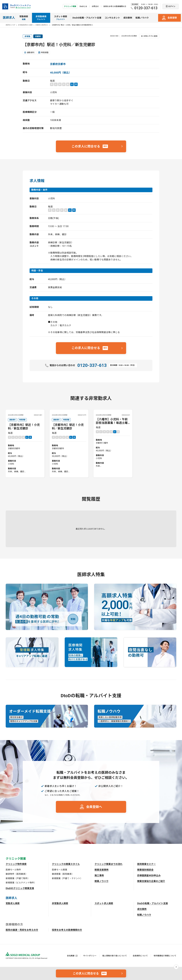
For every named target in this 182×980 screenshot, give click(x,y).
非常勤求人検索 (60, 903)
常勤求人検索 (13, 903)
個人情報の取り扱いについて (115, 956)
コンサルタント (112, 18)
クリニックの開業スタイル (66, 864)
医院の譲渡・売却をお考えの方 (22, 930)
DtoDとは (83, 6)
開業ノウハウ (102, 881)
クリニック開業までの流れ (108, 864)
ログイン (172, 6)
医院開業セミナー (147, 864)
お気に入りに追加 (150, 36)
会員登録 (172, 18)
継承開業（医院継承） (63, 874)
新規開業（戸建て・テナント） (67, 878)
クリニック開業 (70, 6)
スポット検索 (61, 18)
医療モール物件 (13, 870)
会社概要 (71, 956)
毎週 (25, 446)
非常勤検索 (41, 18)
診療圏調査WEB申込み (149, 876)
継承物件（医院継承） (17, 874)
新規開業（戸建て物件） (18, 878)
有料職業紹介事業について (165, 956)
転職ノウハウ (142, 18)
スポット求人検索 (104, 903)
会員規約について (140, 956)
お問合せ (95, 6)
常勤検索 (24, 18)
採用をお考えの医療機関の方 (115, 6)
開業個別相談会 (145, 870)
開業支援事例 (102, 870)
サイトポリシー (90, 956)
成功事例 (128, 18)
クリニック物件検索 (16, 864)
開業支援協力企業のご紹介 (151, 881)
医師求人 (9, 18)
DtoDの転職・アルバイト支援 (87, 18)
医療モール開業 (60, 870)
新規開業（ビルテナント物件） (21, 883)
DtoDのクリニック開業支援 (20, 888)
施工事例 (99, 876)
